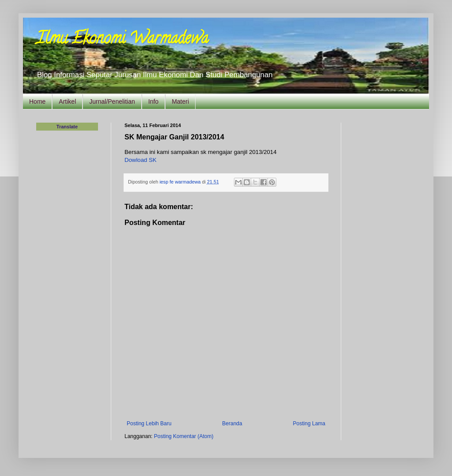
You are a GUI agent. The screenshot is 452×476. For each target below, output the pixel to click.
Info (153, 101)
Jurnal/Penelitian (112, 101)
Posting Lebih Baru (149, 424)
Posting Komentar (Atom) (184, 436)
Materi (180, 101)
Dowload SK (141, 160)
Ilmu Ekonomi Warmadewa (122, 40)
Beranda (232, 424)
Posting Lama (309, 424)
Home (37, 101)
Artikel (67, 101)
